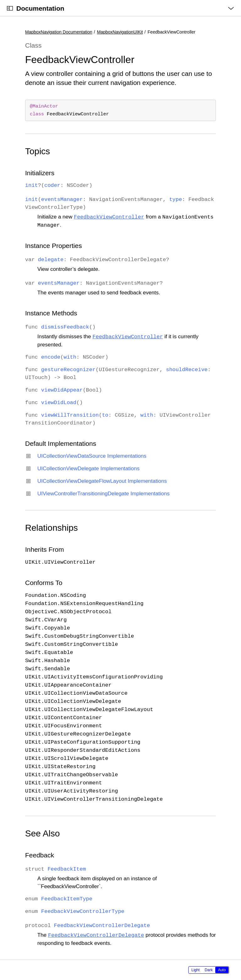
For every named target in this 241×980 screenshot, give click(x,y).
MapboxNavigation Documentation (59, 32)
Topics (37, 151)
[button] (0, 0)
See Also (43, 833)
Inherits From (45, 549)
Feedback (40, 855)
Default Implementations (61, 443)
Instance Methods (51, 313)
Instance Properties (54, 246)
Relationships (51, 528)
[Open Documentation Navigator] (10, 8)
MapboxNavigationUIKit (120, 32)
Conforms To (44, 583)
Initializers (40, 173)
